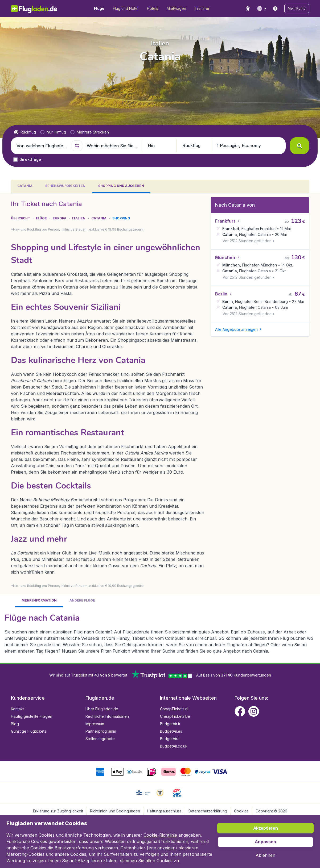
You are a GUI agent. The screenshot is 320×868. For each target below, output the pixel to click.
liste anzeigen (162, 848)
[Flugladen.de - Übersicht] (38, 9)
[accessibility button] (248, 9)
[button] (297, 9)
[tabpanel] (160, 428)
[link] (275, 9)
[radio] (25, 132)
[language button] (262, 9)
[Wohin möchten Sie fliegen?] (112, 146)
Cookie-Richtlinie (160, 835)
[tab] (25, 186)
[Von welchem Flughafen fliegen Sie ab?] (42, 146)
